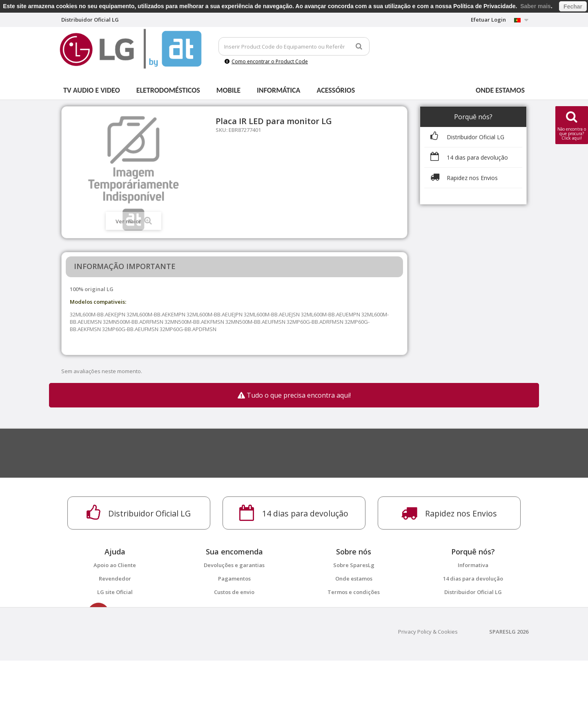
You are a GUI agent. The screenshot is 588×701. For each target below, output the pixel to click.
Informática (278, 90)
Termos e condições (354, 592)
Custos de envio (234, 592)
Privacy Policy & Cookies (428, 672)
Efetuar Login (488, 20)
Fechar (573, 7)
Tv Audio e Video (92, 90)
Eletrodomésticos (168, 90)
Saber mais (536, 6)
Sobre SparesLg (354, 565)
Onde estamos (500, 90)
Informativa (473, 565)
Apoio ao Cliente (115, 565)
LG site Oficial (115, 592)
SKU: (222, 130)
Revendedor (115, 579)
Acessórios (336, 90)
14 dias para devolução (473, 579)
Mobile (228, 90)
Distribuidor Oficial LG (473, 592)
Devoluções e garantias (234, 565)
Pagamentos (234, 579)
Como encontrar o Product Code (266, 61)
